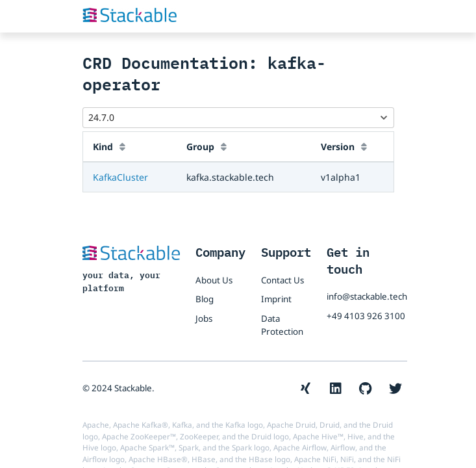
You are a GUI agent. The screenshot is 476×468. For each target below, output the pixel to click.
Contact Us (282, 280)
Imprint (276, 299)
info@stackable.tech (367, 296)
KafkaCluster (120, 177)
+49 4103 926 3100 (366, 316)
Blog (205, 299)
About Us (214, 280)
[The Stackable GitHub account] (366, 389)
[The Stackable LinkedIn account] (336, 389)
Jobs (204, 318)
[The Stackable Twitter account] (395, 389)
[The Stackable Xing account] (306, 389)
